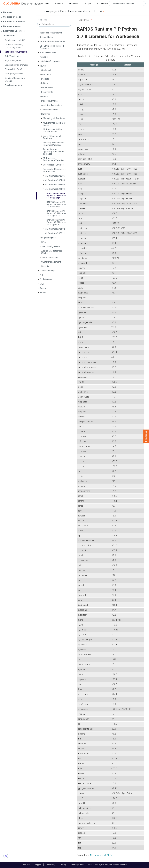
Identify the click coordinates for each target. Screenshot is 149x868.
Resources (74, 3)
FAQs (42, 284)
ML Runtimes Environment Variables (53, 159)
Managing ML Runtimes (54, 118)
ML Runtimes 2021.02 (55, 229)
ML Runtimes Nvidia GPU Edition (54, 124)
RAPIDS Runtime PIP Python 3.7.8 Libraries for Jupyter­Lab (56, 213)
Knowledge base (77, 865)
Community (103, 3)
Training (63, 865)
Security (45, 266)
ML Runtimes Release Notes (52, 41)
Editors (45, 83)
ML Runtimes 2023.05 (55, 176)
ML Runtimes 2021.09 (55, 180)
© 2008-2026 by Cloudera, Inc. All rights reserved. (108, 865)
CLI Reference (46, 279)
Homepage (50, 11)
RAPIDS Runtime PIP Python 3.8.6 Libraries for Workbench (56, 204)
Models (45, 97)
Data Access (47, 88)
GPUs (44, 242)
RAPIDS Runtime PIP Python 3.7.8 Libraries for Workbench (56, 196)
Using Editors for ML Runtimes (52, 137)
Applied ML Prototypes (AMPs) (52, 252)
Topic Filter (42, 20)
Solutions (59, 3)
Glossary (44, 288)
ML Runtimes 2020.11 (55, 233)
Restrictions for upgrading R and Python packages (54, 152)
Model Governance (50, 101)
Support (88, 3)
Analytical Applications (52, 105)
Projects (45, 79)
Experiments (47, 92)
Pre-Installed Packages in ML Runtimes (55, 170)
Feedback (146, 436)
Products (45, 3)
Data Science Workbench (76, 11)
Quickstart (46, 70)
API (41, 275)
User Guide (46, 75)
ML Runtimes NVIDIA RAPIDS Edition (52, 130)
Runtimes (46, 114)
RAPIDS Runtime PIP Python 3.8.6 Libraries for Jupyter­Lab (56, 222)
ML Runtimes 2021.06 (55, 185)
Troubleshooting (47, 271)
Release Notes (46, 37)
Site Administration (50, 258)
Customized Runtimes (53, 165)
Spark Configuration (50, 246)
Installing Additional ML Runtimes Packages (54, 144)
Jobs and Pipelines (50, 110)
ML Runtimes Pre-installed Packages (52, 47)
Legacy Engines (48, 238)
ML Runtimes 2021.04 (55, 189)
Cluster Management (51, 262)
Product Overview (48, 53)
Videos (43, 293)
